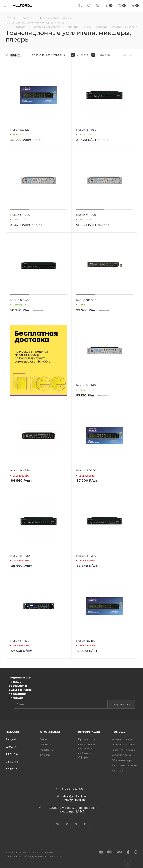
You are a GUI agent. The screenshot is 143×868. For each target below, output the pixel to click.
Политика (46, 744)
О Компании (50, 732)
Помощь (119, 732)
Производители (88, 739)
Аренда (12, 754)
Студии (12, 762)
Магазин (12, 732)
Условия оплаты (122, 739)
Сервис (12, 769)
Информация (89, 732)
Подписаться (121, 704)
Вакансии (46, 739)
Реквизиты (47, 750)
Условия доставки (123, 744)
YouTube (86, 824)
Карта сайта (119, 771)
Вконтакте (57, 824)
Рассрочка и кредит (124, 765)
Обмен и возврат (123, 760)
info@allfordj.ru (74, 800)
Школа (11, 747)
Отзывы (45, 755)
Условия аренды (122, 755)
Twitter (67, 824)
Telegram (76, 824)
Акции (11, 739)
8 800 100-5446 (72, 789)
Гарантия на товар (123, 750)
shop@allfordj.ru (74, 796)
